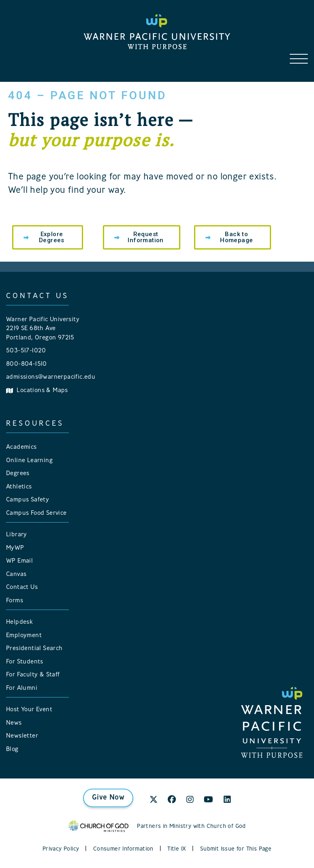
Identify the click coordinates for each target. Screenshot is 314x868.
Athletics (19, 487)
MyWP (15, 548)
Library (17, 535)
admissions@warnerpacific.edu (51, 377)
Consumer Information (123, 849)
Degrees (18, 474)
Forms (15, 601)
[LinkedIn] (227, 800)
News (14, 723)
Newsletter (22, 736)
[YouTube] (208, 800)
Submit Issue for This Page (236, 849)
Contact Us (22, 588)
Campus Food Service (36, 513)
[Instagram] (190, 800)
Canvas (16, 575)
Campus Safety (28, 500)
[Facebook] (172, 800)
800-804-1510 (27, 364)
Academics (21, 447)
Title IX (177, 849)
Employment (24, 636)
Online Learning (29, 461)
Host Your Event (29, 710)
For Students (25, 662)
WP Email (19, 561)
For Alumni (22, 688)
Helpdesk (19, 622)
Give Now (108, 798)
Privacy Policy (61, 849)
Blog (12, 750)
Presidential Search (34, 649)
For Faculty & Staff (33, 675)
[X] (154, 800)
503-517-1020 (26, 351)
